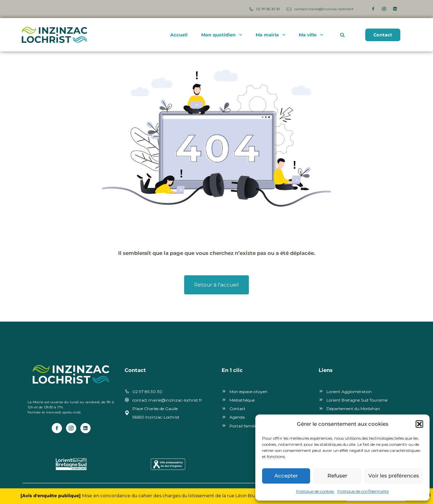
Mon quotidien (222, 35)
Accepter (286, 476)
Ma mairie (270, 35)
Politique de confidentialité (363, 491)
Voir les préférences (394, 476)
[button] (419, 424)
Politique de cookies (315, 491)
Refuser (337, 476)
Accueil (179, 35)
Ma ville (311, 35)
